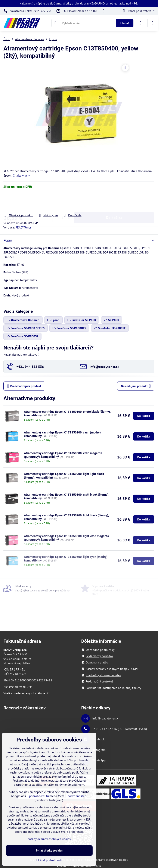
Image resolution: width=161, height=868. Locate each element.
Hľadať (125, 23)
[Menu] (153, 23)
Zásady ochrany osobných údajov (106, 860)
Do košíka (114, 201)
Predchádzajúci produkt (24, 386)
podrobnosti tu (39, 796)
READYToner (23, 227)
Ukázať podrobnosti (49, 860)
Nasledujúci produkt (136, 386)
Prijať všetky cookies (49, 850)
